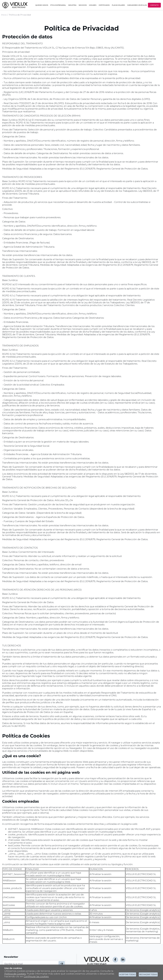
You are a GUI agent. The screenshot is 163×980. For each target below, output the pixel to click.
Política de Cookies (15, 974)
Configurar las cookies (36, 976)
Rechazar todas (148, 974)
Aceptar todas (127, 974)
